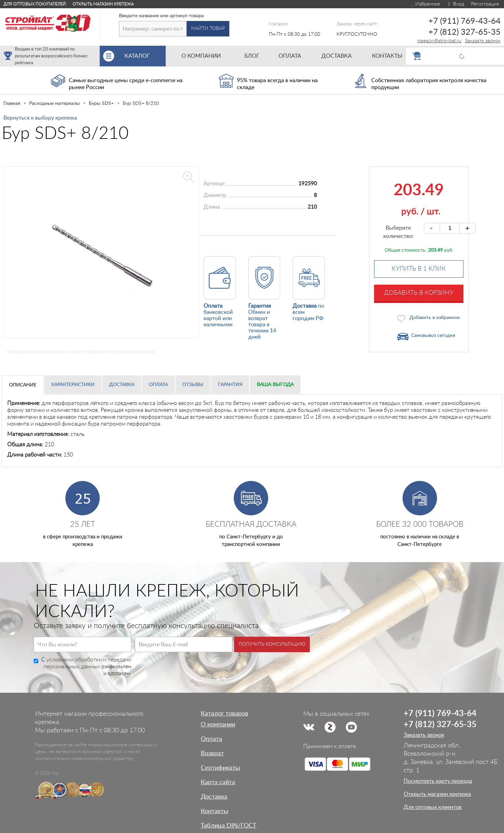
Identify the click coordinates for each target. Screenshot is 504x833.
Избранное (425, 4)
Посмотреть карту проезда (438, 781)
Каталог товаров (224, 714)
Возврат (212, 754)
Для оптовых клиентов (433, 807)
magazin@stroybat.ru (439, 41)
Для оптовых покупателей (35, 4)
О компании (218, 725)
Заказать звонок (483, 41)
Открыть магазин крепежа (103, 4)
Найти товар (208, 29)
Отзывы (193, 385)
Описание (23, 385)
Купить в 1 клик (419, 269)
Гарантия (230, 385)
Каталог (145, 56)
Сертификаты (220, 768)
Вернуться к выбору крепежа (40, 118)
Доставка (122, 385)
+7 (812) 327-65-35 (464, 32)
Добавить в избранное (435, 318)
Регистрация (485, 4)
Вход (455, 4)
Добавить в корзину (419, 293)
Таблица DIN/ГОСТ (229, 826)
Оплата (158, 385)
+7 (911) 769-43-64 (464, 21)
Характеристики (73, 385)
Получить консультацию (272, 644)
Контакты (215, 811)
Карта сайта (218, 782)
